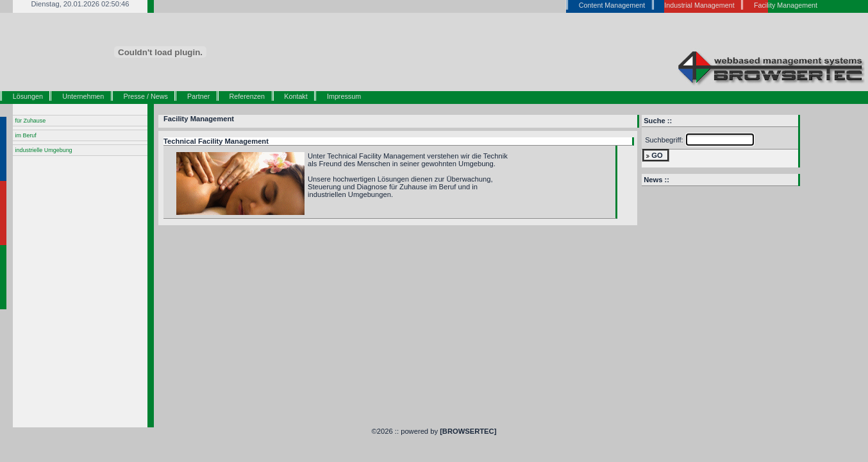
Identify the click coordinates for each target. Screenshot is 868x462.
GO (657, 155)
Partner (198, 96)
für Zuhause (31, 121)
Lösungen (28, 96)
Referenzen (247, 96)
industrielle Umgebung (44, 150)
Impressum (344, 96)
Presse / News (146, 96)
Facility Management (199, 119)
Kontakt (296, 96)
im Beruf (26, 135)
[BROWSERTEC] (468, 431)
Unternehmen (83, 96)
